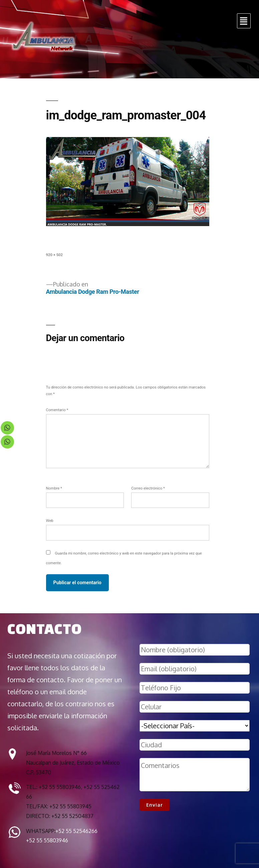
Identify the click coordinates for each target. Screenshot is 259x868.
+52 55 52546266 (76, 831)
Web (50, 521)
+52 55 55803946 (47, 840)
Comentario (57, 410)
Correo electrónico (148, 488)
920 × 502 (54, 255)
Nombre (54, 488)
